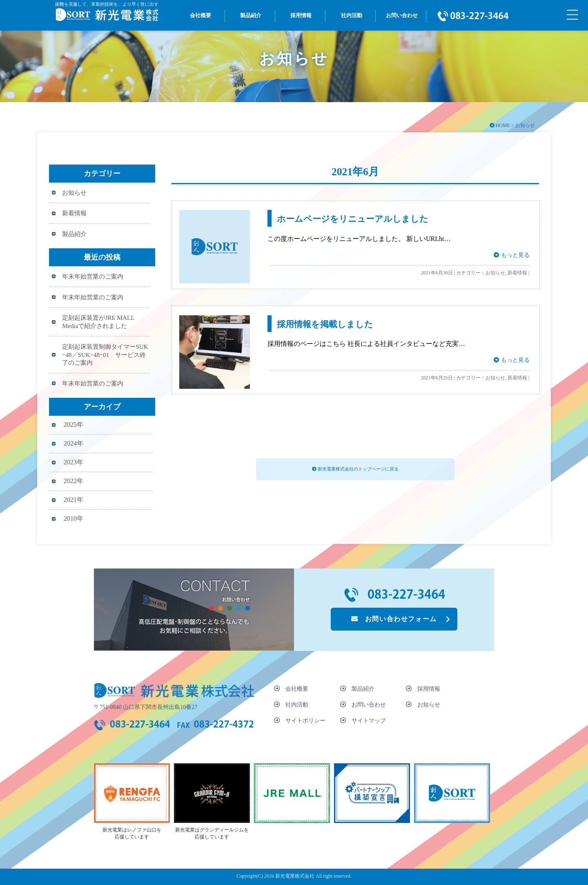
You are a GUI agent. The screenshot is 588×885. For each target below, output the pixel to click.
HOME (503, 125)
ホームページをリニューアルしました (353, 219)
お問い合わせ (363, 704)
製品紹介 (74, 234)
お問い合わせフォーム (394, 619)
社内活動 (291, 704)
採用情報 (423, 689)
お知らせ (495, 273)
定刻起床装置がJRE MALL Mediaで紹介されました (98, 322)
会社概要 (291, 689)
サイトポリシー (300, 720)
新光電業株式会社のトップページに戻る (355, 469)
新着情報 (517, 273)
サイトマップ (363, 720)
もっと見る (511, 255)
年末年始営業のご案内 (93, 276)
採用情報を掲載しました (325, 324)
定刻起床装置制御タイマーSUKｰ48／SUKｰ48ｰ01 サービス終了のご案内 (105, 355)
